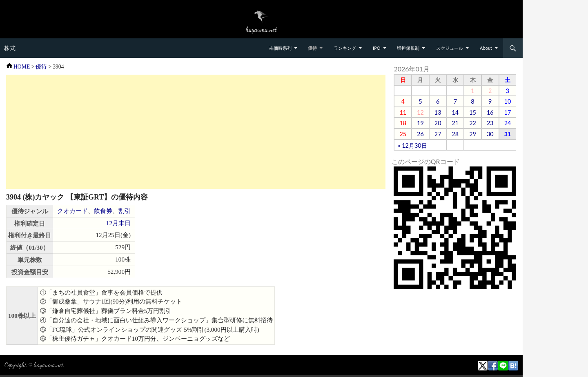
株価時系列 (280, 48)
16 (490, 112)
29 (473, 134)
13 (438, 112)
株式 (10, 48)
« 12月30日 (412, 145)
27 (438, 134)
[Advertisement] (196, 132)
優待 (312, 48)
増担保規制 (408, 48)
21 (455, 123)
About (486, 48)
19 (420, 123)
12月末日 (118, 223)
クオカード (72, 211)
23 (490, 123)
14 (455, 112)
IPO (377, 48)
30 (490, 134)
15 (473, 112)
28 (455, 134)
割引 (125, 211)
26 (420, 134)
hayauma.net (49, 365)
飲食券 (103, 211)
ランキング (345, 48)
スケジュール (450, 48)
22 (473, 123)
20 (438, 123)
